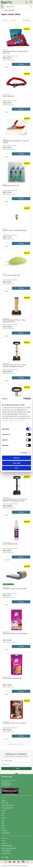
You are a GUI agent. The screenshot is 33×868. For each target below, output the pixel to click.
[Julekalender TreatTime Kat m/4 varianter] (16, 710)
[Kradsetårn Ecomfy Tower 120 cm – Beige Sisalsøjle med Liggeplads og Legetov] (16, 351)
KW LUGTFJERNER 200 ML (10, 544)
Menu (2, 7)
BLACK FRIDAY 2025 (7, 805)
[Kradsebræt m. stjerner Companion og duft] (16, 575)
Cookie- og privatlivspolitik (9, 848)
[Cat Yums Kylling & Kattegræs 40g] (16, 665)
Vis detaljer (24, 452)
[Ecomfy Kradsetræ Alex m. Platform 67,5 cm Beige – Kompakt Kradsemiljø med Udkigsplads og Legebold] (16, 396)
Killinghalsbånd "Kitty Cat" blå (11, 186)
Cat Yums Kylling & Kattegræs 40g (12, 678)
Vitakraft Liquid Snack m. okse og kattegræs (15, 633)
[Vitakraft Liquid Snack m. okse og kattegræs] (16, 620)
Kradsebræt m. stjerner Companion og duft (15, 589)
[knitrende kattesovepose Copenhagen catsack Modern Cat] (16, 38)
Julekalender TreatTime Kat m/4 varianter (14, 723)
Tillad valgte (16, 463)
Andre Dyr (4, 831)
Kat (2, 10)
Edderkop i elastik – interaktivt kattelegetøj (15, 230)
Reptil (3, 825)
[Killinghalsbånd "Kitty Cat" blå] (16, 172)
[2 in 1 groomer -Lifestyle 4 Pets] (16, 262)
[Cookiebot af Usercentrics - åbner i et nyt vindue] (23, 399)
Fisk (3, 823)
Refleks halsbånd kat (8, 96)
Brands (4, 800)
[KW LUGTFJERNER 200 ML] (16, 530)
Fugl (3, 820)
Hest (3, 828)
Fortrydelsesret (6, 853)
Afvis (16, 468)
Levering (4, 843)
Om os (3, 841)
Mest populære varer (7, 808)
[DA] (7, 2)
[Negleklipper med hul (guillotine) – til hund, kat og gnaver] (16, 127)
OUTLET (4, 810)
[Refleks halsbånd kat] (16, 83)
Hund (3, 813)
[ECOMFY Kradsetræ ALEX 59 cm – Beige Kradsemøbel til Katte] (16, 306)
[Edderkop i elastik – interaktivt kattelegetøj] (16, 217)
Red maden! (5, 803)
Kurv (31, 2)
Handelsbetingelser (7, 846)
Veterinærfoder (6, 833)
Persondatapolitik (6, 851)
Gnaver (4, 818)
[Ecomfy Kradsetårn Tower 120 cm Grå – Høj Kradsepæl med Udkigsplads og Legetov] (16, 486)
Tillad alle (16, 458)
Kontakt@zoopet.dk (7, 784)
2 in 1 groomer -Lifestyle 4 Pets (11, 275)
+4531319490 (5, 782)
